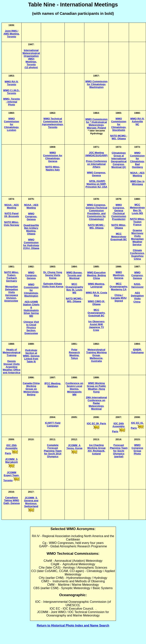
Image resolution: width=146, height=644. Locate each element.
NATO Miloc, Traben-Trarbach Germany (12, 277)
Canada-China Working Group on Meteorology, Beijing (31, 389)
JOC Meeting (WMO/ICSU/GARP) (96, 154)
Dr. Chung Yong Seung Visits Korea (53, 275)
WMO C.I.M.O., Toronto (12, 92)
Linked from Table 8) (31, 360)
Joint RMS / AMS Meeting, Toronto (11, 34)
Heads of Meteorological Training (12, 352)
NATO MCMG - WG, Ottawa (119, 137)
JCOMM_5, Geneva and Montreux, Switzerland (31, 502)
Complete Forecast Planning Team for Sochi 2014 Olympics (53, 451)
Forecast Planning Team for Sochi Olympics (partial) (119, 451)
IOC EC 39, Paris (96, 423)
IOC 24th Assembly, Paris (119, 427)
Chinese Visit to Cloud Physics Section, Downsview (31, 328)
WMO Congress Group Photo (137, 449)
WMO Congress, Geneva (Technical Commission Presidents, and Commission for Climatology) (96, 212)
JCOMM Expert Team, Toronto (11, 476)
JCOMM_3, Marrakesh (12, 461)
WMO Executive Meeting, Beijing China (96, 275)
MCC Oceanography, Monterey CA (119, 286)
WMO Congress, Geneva (31, 216)
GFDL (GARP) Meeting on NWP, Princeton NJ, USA (96, 184)
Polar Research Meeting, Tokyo (74, 354)
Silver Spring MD (31, 314)
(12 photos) (31, 67)
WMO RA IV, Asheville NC (137, 121)
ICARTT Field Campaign (53, 424)
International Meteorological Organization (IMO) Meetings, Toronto (31, 57)
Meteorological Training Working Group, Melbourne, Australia (96, 355)
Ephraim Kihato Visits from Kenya (53, 285)
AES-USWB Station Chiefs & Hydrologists (31, 306)
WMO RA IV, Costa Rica (96, 294)
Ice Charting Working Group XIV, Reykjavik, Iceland (96, 449)
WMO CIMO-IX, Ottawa (96, 303)
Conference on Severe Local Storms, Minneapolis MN (74, 389)
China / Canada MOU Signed (119, 298)
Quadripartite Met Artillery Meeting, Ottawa (31, 229)
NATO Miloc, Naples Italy (53, 168)
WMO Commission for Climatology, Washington (31, 290)
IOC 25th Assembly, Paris (11, 449)
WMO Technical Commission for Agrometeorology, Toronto (53, 123)
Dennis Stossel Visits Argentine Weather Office (12, 365)
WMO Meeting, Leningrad (96, 285)
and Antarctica (12, 373)
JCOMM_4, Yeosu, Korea (74, 447)
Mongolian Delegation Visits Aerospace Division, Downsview (11, 294)
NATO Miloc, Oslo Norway (11, 224)
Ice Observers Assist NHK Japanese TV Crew (96, 326)
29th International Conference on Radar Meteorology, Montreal (96, 403)
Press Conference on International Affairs (97, 164)
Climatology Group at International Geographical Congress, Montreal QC (119, 160)
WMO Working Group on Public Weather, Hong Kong (96, 387)
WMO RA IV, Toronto (11, 83)
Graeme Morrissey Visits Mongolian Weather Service (137, 237)
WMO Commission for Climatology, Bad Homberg (137, 160)
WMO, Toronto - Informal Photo (12, 102)
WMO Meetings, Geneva (119, 275)
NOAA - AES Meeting (137, 174)
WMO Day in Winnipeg (137, 183)
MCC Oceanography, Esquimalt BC (96, 313)
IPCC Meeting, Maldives (53, 385)
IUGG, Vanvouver (137, 285)
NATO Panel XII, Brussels (12, 215)
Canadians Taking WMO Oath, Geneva (12, 500)
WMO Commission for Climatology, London (12, 124)
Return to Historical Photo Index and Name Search (73, 625)
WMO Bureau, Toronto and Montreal (74, 275)
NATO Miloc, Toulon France (137, 222)
